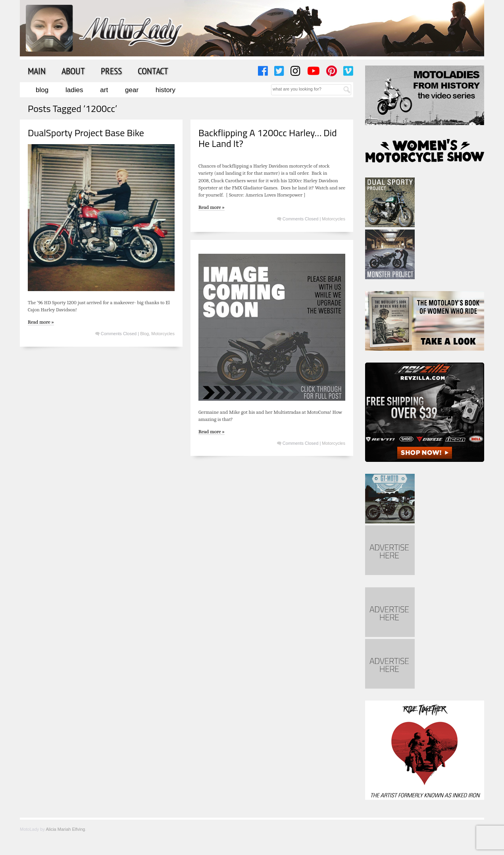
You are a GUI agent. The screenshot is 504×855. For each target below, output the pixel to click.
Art (104, 90)
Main (37, 71)
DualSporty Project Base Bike (86, 133)
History (165, 90)
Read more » (41, 322)
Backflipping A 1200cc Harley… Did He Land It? (268, 138)
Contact (153, 71)
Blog (42, 90)
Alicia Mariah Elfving (65, 829)
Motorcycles (163, 334)
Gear (132, 90)
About (73, 71)
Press (111, 71)
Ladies (74, 90)
